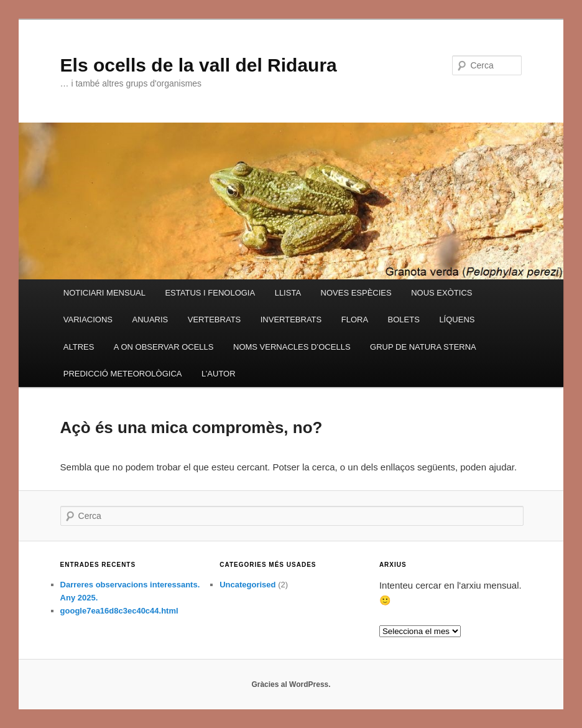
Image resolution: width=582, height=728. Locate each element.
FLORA (355, 320)
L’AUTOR (219, 374)
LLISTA (288, 293)
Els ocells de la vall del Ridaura (199, 65)
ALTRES (79, 347)
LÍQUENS (457, 320)
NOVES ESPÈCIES (356, 293)
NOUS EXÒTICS (441, 293)
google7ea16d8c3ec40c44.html (119, 611)
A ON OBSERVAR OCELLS (164, 347)
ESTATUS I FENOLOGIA (210, 293)
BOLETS (404, 320)
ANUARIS (150, 320)
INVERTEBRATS (291, 320)
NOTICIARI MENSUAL (104, 293)
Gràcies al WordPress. (291, 684)
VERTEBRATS (214, 320)
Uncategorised (247, 585)
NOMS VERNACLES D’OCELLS (292, 347)
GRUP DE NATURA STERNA (423, 347)
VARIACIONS (88, 320)
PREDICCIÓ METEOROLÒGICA (123, 374)
